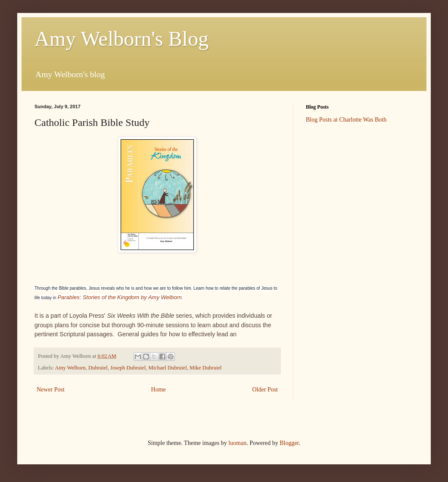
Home (159, 390)
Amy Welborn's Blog (121, 39)
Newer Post (51, 390)
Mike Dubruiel (206, 368)
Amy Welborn (70, 368)
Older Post (265, 390)
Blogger (289, 443)
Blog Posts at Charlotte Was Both (346, 120)
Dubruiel (98, 368)
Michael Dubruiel (168, 368)
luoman (237, 443)
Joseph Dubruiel (128, 368)
